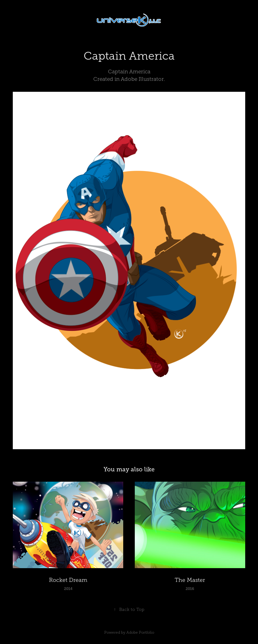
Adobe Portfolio (140, 632)
